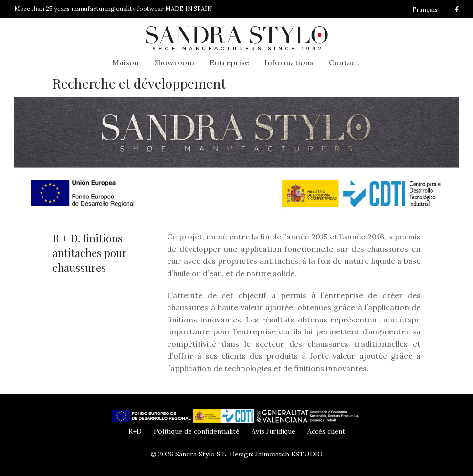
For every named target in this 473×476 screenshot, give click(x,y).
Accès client (326, 431)
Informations (289, 62)
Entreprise (229, 62)
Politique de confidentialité (197, 431)
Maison (126, 62)
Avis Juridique (273, 431)
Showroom (174, 62)
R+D (135, 431)
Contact (344, 62)
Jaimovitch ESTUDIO (289, 454)
